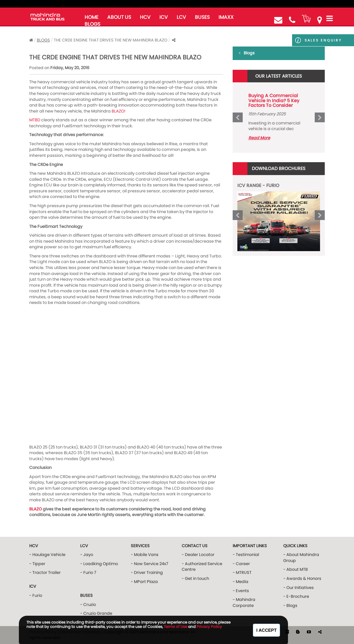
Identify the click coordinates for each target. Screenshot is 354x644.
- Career (241, 564)
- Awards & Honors (302, 578)
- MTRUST (242, 572)
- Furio (36, 595)
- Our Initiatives (299, 588)
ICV (164, 17)
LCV (181, 17)
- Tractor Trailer (45, 572)
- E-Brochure (296, 596)
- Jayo (87, 555)
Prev (238, 118)
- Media (241, 582)
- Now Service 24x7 (149, 564)
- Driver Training (147, 572)
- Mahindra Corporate (244, 603)
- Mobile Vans (145, 555)
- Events (241, 591)
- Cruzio (88, 605)
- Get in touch (195, 578)
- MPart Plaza (144, 582)
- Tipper (37, 564)
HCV (145, 17)
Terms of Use (175, 627)
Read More (259, 138)
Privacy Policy (209, 627)
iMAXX (226, 17)
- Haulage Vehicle (47, 555)
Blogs (43, 40)
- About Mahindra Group (301, 558)
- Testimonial (246, 555)
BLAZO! (119, 111)
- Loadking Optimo (99, 564)
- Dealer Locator (198, 555)
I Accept (266, 630)
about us (119, 17)
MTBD (35, 120)
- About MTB (296, 569)
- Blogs (290, 605)
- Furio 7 (88, 572)
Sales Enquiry (317, 40)
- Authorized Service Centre (202, 567)
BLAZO (36, 509)
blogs (92, 24)
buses (202, 17)
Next (320, 118)
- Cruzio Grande (96, 613)
